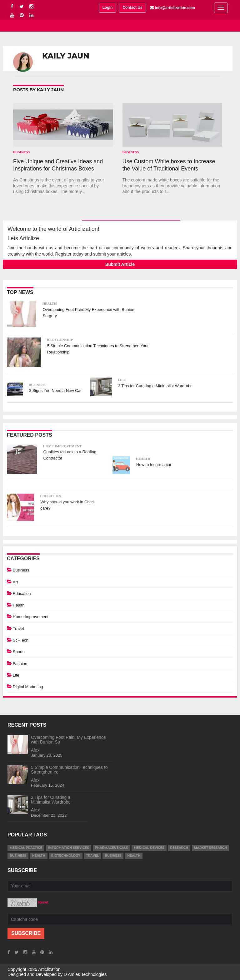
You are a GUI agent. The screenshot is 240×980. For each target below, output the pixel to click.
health (39, 856)
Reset (43, 902)
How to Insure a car (154, 465)
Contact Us (132, 8)
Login (108, 8)
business (18, 856)
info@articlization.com (175, 8)
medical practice (26, 848)
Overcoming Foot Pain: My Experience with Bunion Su (68, 740)
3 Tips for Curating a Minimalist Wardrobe (155, 386)
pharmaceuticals (112, 848)
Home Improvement (62, 446)
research (179, 848)
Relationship (60, 340)
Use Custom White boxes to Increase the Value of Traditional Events (169, 165)
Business (21, 152)
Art (15, 582)
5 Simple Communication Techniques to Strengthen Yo (69, 770)
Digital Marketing (28, 687)
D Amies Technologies (85, 974)
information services (69, 848)
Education (50, 496)
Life (122, 380)
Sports (19, 652)
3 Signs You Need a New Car (55, 391)
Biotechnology (66, 856)
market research (210, 848)
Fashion (20, 664)
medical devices (149, 848)
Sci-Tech (21, 640)
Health (49, 303)
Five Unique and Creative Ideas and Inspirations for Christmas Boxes (58, 165)
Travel (18, 629)
